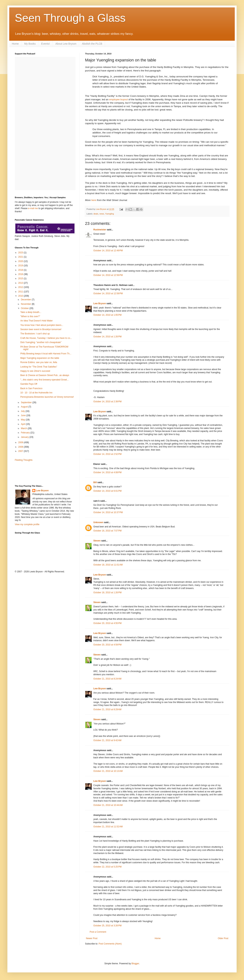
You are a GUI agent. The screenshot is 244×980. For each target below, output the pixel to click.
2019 (21, 266)
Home (15, 44)
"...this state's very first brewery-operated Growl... (44, 380)
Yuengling (110, 214)
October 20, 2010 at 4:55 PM (107, 623)
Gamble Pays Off (29, 384)
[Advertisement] (36, 473)
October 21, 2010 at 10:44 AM (108, 805)
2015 (21, 278)
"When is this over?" (30, 316)
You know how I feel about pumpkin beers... (42, 325)
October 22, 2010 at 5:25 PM (107, 867)
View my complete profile (27, 524)
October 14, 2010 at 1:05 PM (107, 315)
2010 (21, 296)
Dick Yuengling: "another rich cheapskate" (41, 342)
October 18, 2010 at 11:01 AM (108, 565)
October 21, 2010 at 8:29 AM (107, 709)
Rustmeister (100, 230)
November (26, 304)
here (94, 200)
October (25, 308)
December (26, 300)
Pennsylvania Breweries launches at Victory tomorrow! (47, 397)
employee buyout (118, 99)
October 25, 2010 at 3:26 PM (107, 926)
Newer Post (92, 938)
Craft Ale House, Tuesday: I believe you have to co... (46, 338)
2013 (21, 283)
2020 (21, 261)
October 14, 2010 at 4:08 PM (107, 472)
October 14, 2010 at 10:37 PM (108, 512)
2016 (21, 274)
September (27, 402)
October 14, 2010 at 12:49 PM (108, 251)
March (24, 428)
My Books (30, 44)
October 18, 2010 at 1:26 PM (107, 593)
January (25, 437)
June (24, 415)
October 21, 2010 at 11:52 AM (108, 827)
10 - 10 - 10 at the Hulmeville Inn (36, 393)
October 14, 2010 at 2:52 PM (107, 454)
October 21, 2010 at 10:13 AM (108, 771)
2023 (21, 253)
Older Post (223, 938)
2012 (21, 287)
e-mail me (33, 208)
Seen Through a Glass (70, 18)
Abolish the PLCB (92, 44)
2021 (21, 257)
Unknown (98, 522)
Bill (95, 482)
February (26, 433)
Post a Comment (98, 932)
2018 (21, 270)
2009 (21, 442)
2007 (21, 451)
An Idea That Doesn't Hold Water (37, 321)
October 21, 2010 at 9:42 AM (107, 740)
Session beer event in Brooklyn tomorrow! (41, 329)
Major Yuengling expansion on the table (40, 358)
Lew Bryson (100, 303)
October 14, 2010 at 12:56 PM (108, 275)
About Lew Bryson (66, 44)
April (23, 424)
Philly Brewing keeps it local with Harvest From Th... (46, 354)
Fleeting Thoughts (24, 460)
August (25, 407)
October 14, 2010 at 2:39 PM (107, 402)
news (102, 214)
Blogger (135, 964)
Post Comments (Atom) (110, 944)
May (23, 420)
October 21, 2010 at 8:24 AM (107, 679)
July (23, 411)
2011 (21, 292)
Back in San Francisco (31, 388)
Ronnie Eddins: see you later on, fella (39, 362)
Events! (46, 44)
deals (96, 214)
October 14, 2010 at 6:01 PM (107, 491)
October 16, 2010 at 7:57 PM (107, 531)
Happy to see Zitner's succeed (35, 371)
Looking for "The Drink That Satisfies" (39, 367)
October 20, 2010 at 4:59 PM (107, 645)
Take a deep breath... (31, 312)
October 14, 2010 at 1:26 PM (107, 337)
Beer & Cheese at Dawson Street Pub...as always (45, 375)
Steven (97, 541)
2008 (21, 447)
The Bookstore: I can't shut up (35, 334)
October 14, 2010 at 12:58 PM (108, 293)
